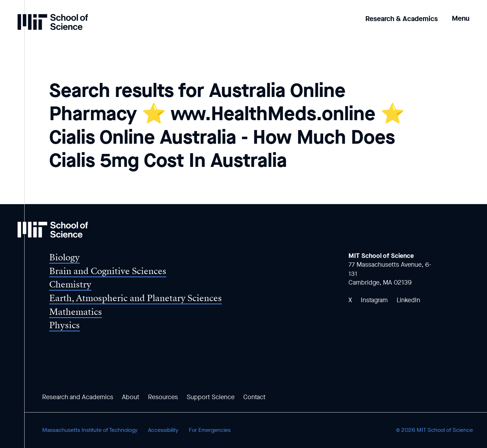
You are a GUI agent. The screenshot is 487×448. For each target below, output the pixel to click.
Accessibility (163, 430)
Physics (65, 325)
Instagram (374, 300)
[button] (461, 14)
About (131, 397)
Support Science (211, 397)
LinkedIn (408, 300)
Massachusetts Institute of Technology (90, 430)
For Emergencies (210, 430)
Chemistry (70, 284)
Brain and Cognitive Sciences (108, 271)
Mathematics (76, 312)
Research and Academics (78, 397)
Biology (65, 257)
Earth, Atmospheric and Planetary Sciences (136, 298)
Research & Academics (402, 19)
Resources (163, 397)
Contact (254, 397)
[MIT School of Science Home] (53, 22)
